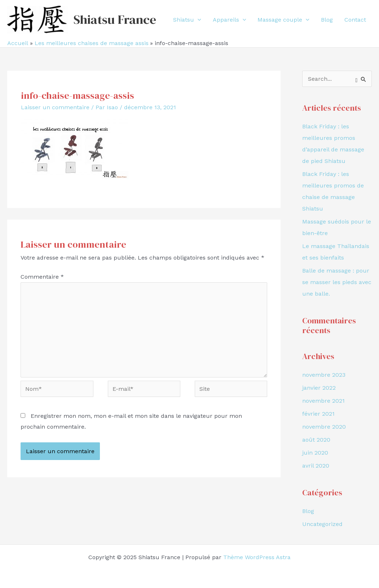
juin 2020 (315, 453)
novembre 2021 (323, 401)
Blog (308, 511)
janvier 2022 (319, 388)
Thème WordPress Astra (257, 557)
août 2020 (316, 440)
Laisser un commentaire (55, 107)
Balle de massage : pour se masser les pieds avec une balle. (337, 282)
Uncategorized (322, 524)
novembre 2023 (324, 375)
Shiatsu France (115, 19)
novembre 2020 (324, 427)
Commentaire (42, 277)
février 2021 (318, 414)
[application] (198, 20)
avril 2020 (316, 466)
